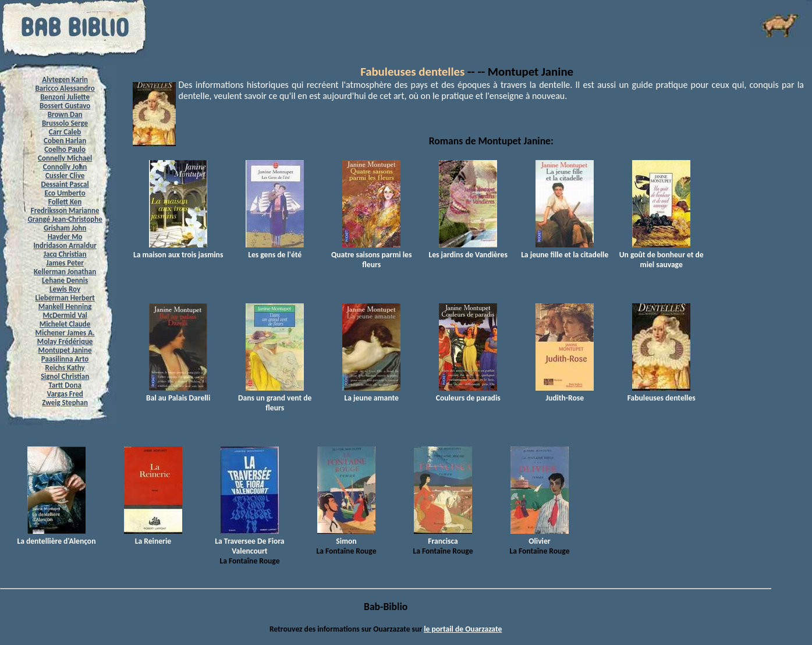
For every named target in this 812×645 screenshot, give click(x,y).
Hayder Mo (65, 237)
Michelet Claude (65, 324)
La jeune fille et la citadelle (565, 250)
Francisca (443, 536)
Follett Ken (65, 202)
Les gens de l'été (275, 250)
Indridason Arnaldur (65, 245)
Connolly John (65, 167)
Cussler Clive (65, 176)
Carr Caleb (65, 132)
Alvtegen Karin (65, 79)
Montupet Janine (65, 350)
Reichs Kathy (65, 368)
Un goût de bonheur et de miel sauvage (662, 255)
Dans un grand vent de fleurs (275, 398)
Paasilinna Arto (65, 359)
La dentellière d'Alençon (56, 536)
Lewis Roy (65, 289)
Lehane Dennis (65, 280)
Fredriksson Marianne (65, 210)
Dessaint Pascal (65, 184)
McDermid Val (65, 315)
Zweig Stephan (65, 403)
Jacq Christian (65, 254)
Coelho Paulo (65, 149)
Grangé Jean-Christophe (65, 219)
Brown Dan (65, 114)
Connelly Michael (65, 158)
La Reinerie (153, 536)
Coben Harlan (65, 141)
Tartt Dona (65, 385)
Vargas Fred (65, 394)
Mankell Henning (65, 306)
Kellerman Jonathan (65, 272)
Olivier (540, 536)
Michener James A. (65, 333)
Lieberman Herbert (65, 298)
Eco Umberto (65, 193)
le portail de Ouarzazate (463, 629)
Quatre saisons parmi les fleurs (371, 255)
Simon (346, 536)
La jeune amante (371, 393)
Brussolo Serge (65, 123)
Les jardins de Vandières (468, 250)
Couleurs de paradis (468, 393)
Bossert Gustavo (65, 106)
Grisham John (65, 228)
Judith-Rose (565, 393)
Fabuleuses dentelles (412, 72)
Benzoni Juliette (65, 97)
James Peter (65, 263)
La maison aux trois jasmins (178, 250)
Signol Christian (65, 376)
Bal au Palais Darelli (178, 393)
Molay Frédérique (65, 341)
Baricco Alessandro (65, 88)
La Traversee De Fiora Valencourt (249, 541)
